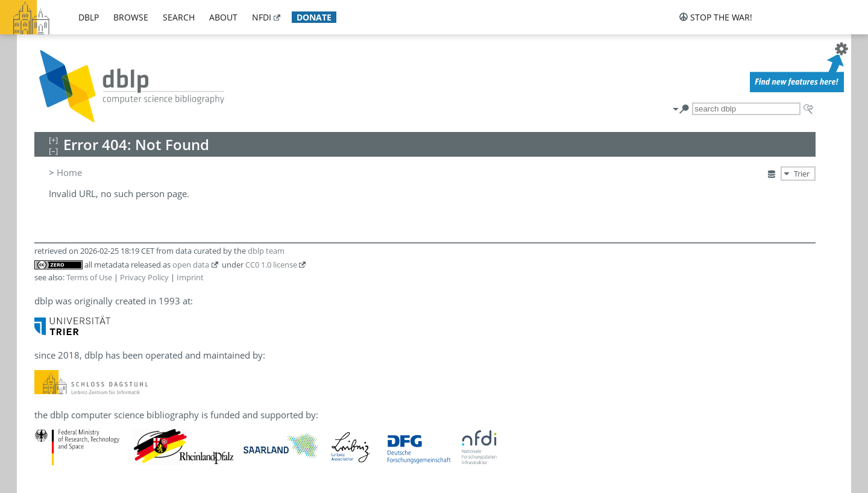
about (223, 17)
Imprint (190, 277)
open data (191, 265)
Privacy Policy (144, 277)
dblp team (266, 251)
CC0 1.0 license (271, 265)
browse (131, 17)
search (179, 17)
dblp (89, 17)
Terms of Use (89, 277)
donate (314, 17)
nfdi (262, 17)
